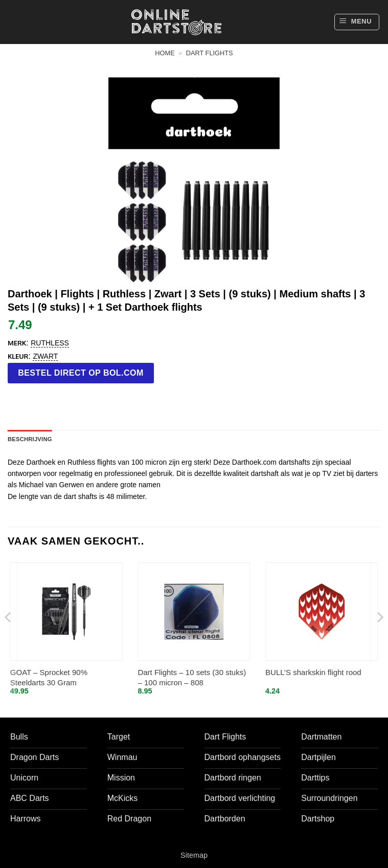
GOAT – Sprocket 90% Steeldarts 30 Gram (49, 677)
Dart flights (210, 53)
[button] (357, 22)
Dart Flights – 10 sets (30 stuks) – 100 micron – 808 (192, 677)
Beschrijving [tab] (30, 439)
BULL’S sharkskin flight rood (313, 672)
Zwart (45, 356)
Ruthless (50, 343)
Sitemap (194, 855)
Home (165, 53)
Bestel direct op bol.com (81, 373)
